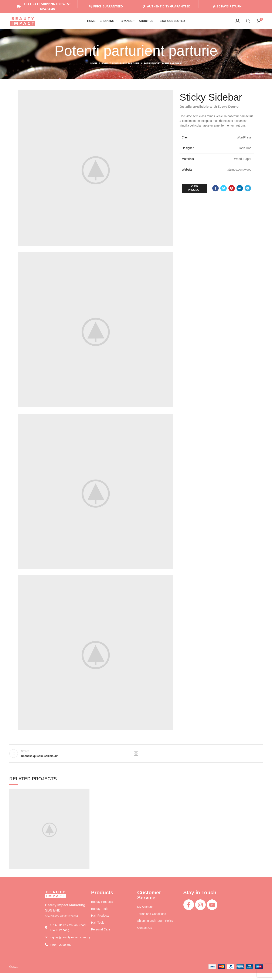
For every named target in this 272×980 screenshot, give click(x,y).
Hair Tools (98, 929)
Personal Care (101, 936)
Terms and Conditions (152, 921)
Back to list (136, 759)
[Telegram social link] (248, 193)
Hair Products (100, 922)
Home (94, 68)
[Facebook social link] (215, 193)
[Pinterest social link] (232, 193)
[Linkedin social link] (240, 193)
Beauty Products (102, 909)
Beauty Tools (100, 916)
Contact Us (145, 934)
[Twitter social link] (224, 193)
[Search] (248, 23)
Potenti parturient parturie (120, 68)
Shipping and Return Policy (155, 927)
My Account (145, 914)
